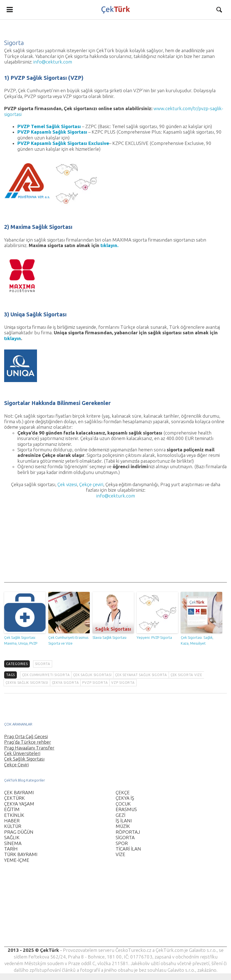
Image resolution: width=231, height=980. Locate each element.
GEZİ (120, 815)
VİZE (120, 854)
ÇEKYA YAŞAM (19, 804)
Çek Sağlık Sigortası (24, 759)
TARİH (11, 849)
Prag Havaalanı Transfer (29, 748)
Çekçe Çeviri (16, 765)
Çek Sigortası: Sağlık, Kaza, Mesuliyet (197, 640)
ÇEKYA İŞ (125, 798)
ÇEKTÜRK (14, 798)
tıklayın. (109, 245)
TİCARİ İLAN (128, 849)
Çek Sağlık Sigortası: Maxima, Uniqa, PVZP (21, 640)
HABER (12, 821)
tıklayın (13, 338)
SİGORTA (43, 664)
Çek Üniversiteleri (22, 753)
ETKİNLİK (14, 815)
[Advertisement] (115, 544)
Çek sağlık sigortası (92, 675)
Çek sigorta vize (186, 675)
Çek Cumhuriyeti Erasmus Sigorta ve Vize (68, 640)
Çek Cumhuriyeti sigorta (46, 675)
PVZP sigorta (95, 683)
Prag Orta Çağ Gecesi (26, 736)
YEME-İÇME (17, 860)
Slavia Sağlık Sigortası (109, 637)
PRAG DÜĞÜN (19, 832)
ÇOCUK (123, 804)
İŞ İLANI (124, 821)
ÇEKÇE (123, 792)
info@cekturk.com (53, 62)
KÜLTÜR (13, 826)
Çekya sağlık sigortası (27, 683)
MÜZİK (123, 826)
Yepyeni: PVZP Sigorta (154, 637)
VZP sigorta (123, 683)
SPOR (122, 843)
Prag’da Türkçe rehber (28, 742)
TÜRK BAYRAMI (21, 854)
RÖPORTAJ (128, 832)
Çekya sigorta (65, 683)
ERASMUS (126, 809)
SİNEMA (13, 843)
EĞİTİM (12, 809)
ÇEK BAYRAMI (19, 792)
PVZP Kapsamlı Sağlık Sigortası (52, 132)
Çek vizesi (67, 484)
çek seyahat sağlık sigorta (141, 675)
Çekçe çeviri (91, 484)
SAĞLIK (12, 837)
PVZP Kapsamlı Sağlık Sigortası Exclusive (63, 143)
